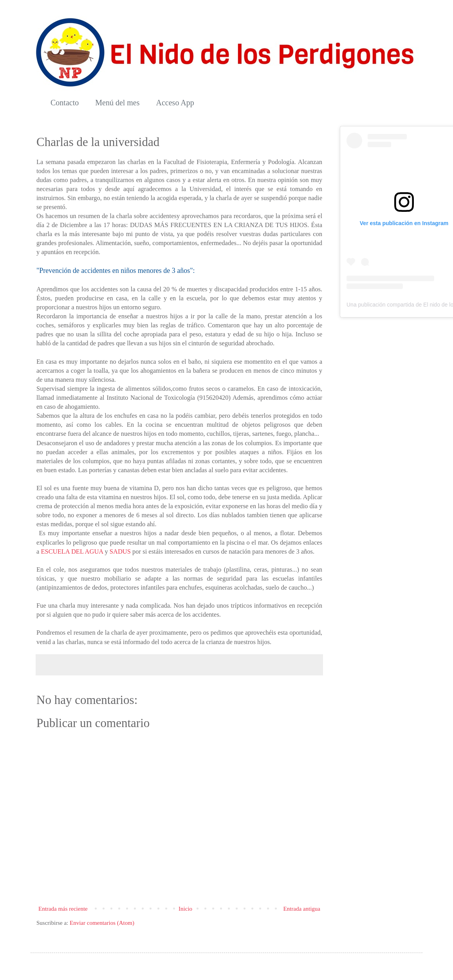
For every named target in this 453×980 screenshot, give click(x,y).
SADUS (120, 551)
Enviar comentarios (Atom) (102, 923)
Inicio (185, 909)
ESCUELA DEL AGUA (72, 551)
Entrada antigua (302, 909)
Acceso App (175, 103)
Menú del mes (117, 103)
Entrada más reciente (63, 909)
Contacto (65, 103)
